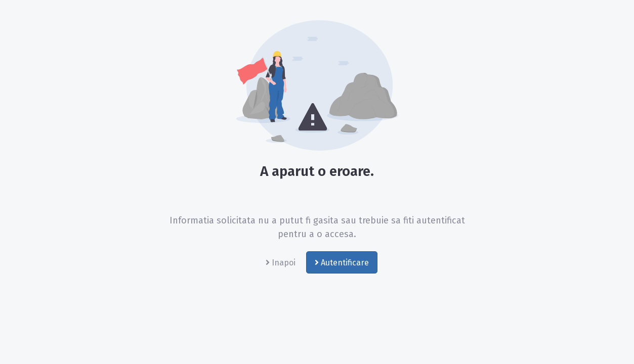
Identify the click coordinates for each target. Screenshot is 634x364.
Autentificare (342, 263)
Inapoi (281, 263)
